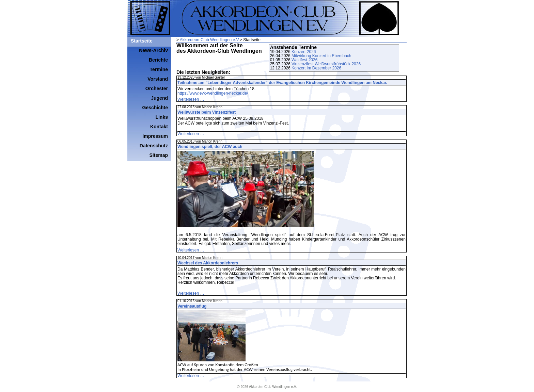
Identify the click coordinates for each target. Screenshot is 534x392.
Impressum (155, 136)
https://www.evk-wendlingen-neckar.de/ (213, 93)
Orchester (157, 88)
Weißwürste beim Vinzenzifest (207, 112)
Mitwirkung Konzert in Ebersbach (321, 56)
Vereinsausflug (192, 306)
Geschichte (155, 108)
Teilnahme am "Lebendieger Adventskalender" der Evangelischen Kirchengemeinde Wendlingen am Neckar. (282, 83)
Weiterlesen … (191, 99)
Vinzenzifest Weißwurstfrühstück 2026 (326, 64)
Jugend (159, 98)
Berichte (158, 60)
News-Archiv (153, 50)
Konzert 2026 (304, 52)
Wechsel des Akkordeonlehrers (208, 263)
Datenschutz (154, 146)
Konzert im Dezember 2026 (316, 68)
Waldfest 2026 (304, 60)
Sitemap (159, 155)
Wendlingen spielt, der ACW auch (210, 147)
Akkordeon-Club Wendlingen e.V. (210, 40)
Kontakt (159, 127)
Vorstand (158, 79)
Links (162, 117)
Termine (159, 69)
